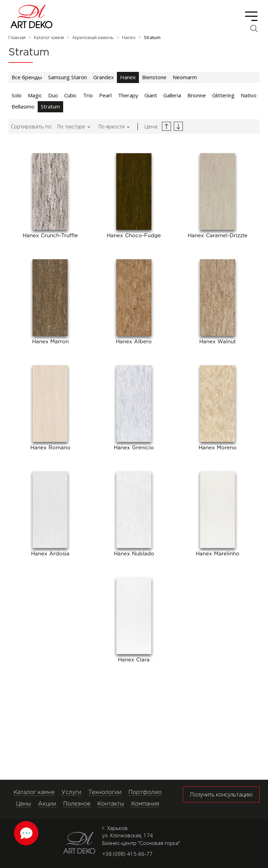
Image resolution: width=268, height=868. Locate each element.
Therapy (128, 95)
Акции (47, 804)
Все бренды (27, 77)
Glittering (223, 95)
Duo (53, 95)
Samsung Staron (68, 77)
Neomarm (185, 77)
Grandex (103, 77)
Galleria (172, 95)
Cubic (70, 95)
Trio (88, 95)
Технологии (105, 792)
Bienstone (154, 77)
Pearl (105, 95)
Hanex (128, 77)
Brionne (197, 95)
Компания (145, 804)
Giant (151, 95)
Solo (17, 95)
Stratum (50, 106)
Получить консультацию (221, 794)
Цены (24, 804)
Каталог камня (34, 792)
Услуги (71, 792)
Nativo (249, 95)
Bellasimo (23, 106)
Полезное (77, 804)
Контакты (111, 804)
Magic (35, 95)
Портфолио (145, 792)
